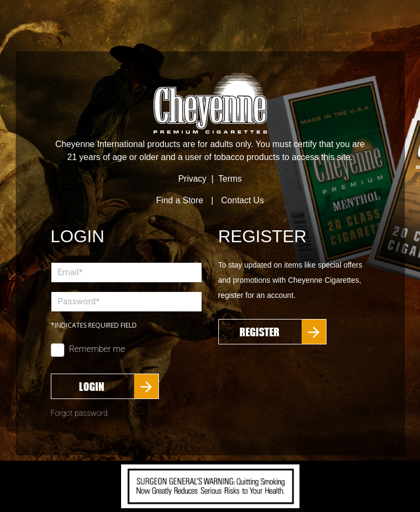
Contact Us (242, 200)
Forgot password (79, 413)
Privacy (192, 179)
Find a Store (180, 200)
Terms (230, 179)
